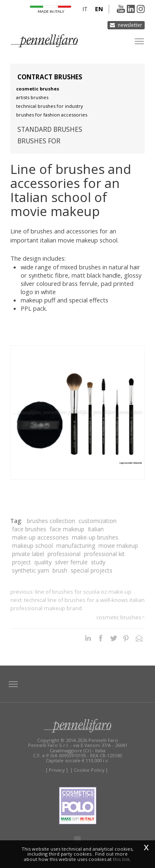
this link (121, 859)
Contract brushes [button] (50, 77)
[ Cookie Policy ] (89, 770)
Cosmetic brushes (38, 89)
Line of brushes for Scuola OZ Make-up (83, 592)
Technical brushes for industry (50, 106)
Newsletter (130, 25)
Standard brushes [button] (50, 130)
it (85, 9)
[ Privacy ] (57, 770)
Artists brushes (32, 97)
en (99, 9)
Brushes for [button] (39, 141)
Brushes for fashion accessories (52, 115)
